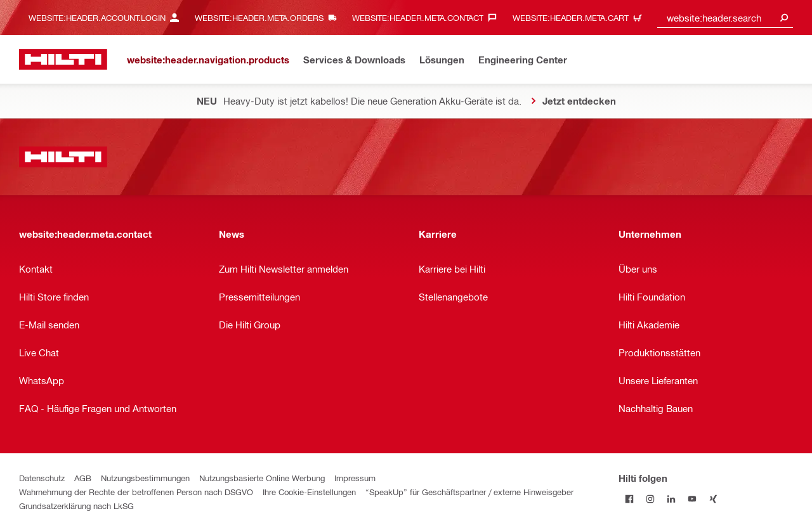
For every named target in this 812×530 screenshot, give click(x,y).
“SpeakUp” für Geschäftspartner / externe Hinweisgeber (469, 492)
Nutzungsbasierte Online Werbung (262, 478)
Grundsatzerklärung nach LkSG (76, 506)
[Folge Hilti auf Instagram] (650, 499)
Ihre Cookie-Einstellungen (309, 492)
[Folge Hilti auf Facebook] (629, 499)
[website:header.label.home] (63, 59)
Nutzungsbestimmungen (145, 478)
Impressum (355, 478)
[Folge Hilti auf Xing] (713, 499)
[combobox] (725, 17)
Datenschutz (42, 478)
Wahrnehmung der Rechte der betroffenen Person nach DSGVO (136, 492)
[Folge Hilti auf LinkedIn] (671, 499)
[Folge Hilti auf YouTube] (692, 499)
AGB (83, 478)
